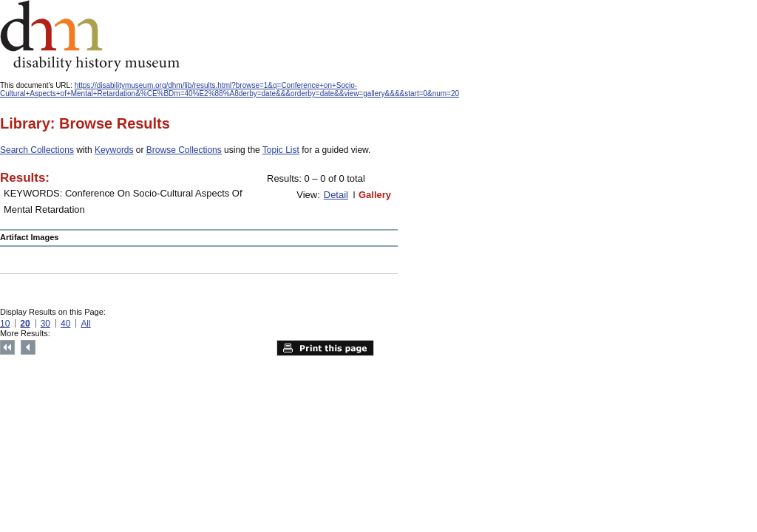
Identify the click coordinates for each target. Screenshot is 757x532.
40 (65, 324)
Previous (28, 347)
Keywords (114, 150)
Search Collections (37, 150)
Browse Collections (184, 150)
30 (45, 324)
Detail (336, 195)
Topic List (281, 150)
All (85, 324)
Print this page (325, 348)
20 (25, 324)
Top (7, 347)
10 (5, 324)
